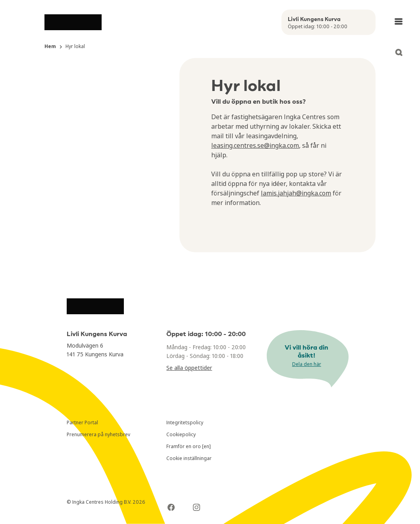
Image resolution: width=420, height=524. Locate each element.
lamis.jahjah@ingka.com (296, 193)
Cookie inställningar (189, 458)
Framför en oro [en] (189, 446)
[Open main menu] (399, 21)
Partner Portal (82, 422)
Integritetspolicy (185, 422)
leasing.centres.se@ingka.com (255, 145)
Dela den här (307, 364)
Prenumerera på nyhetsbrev (98, 434)
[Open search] (399, 52)
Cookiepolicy (181, 434)
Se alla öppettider (189, 368)
